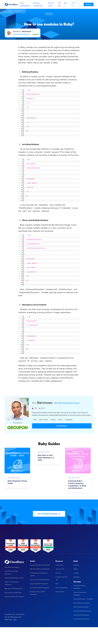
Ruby (11, 11)
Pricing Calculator (38, 4)
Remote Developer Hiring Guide (40, 565)
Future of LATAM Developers (39, 584)
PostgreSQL (69, 420)
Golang (53, 420)
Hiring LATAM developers (81, 615)
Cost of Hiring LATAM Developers (11, 573)
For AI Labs (51, 4)
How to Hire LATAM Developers (40, 580)
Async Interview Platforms (82, 619)
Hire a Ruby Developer (49, 514)
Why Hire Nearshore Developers (40, 569)
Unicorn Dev (59, 565)
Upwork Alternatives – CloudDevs (80, 594)
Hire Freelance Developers (82, 603)
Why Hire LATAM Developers (14, 589)
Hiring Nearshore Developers (82, 611)
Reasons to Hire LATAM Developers (37, 593)
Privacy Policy (60, 592)
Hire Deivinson (62, 426)
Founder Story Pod (61, 578)
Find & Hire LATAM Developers (40, 588)
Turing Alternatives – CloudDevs (83, 599)
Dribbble (76, 565)
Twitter (76, 569)
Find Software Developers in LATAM (39, 574)
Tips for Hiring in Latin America (14, 597)
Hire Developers (25, 4)
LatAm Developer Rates (81, 607)
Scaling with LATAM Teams (13, 593)
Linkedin (76, 573)
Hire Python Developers (12, 567)
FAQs (60, 4)
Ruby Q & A (19, 11)
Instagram (77, 577)
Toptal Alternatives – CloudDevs (80, 587)
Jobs (65, 4)
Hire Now (58, 573)
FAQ (57, 584)
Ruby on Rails (44, 420)
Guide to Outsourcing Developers (11, 583)
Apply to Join (74, 4)
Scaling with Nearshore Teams (14, 578)
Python (60, 420)
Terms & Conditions (62, 588)
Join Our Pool (60, 569)
